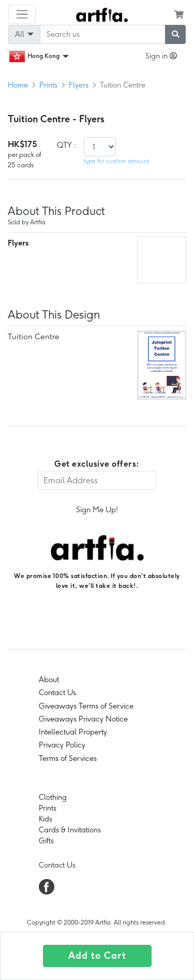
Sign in (161, 56)
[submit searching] (175, 34)
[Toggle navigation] (22, 14)
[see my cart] (179, 15)
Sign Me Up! (97, 510)
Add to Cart (97, 956)
